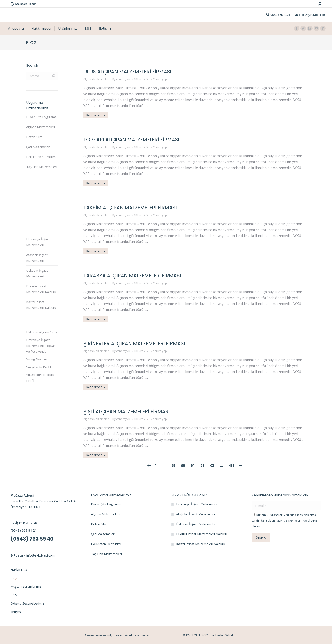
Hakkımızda (19, 569)
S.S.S (14, 595)
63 (212, 465)
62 (202, 465)
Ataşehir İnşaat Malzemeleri (37, 258)
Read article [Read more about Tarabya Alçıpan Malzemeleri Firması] (96, 319)
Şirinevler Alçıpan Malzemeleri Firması (134, 344)
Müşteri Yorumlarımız (26, 586)
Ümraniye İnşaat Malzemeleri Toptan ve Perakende (41, 346)
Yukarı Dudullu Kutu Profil (40, 378)
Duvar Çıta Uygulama (41, 117)
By (122, 79)
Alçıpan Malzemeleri (96, 79)
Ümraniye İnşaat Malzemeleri (38, 242)
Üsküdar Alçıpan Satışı (42, 332)
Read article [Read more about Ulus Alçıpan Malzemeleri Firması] (96, 115)
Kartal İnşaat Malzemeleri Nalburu (41, 305)
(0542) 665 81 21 (24, 530)
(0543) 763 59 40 (32, 539)
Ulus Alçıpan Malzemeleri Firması (127, 72)
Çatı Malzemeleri (38, 147)
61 (193, 465)
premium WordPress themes (131, 635)
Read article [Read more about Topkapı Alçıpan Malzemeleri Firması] (96, 183)
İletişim (16, 612)
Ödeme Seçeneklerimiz (27, 603)
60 (183, 465)
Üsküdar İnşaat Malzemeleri (37, 273)
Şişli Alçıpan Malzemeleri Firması (127, 412)
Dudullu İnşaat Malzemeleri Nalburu (41, 289)
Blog (14, 578)
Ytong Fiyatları (37, 359)
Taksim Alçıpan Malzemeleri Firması (130, 208)
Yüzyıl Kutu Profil (39, 367)
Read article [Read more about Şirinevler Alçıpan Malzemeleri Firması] (96, 387)
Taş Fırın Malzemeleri (42, 167)
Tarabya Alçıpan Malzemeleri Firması (132, 276)
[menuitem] (16, 29)
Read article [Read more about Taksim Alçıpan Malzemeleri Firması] (96, 251)
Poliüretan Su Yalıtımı (41, 157)
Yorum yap (160, 79)
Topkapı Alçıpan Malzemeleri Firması (131, 140)
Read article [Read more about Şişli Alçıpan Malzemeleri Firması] (96, 455)
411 (232, 465)
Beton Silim (34, 137)
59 (173, 465)
